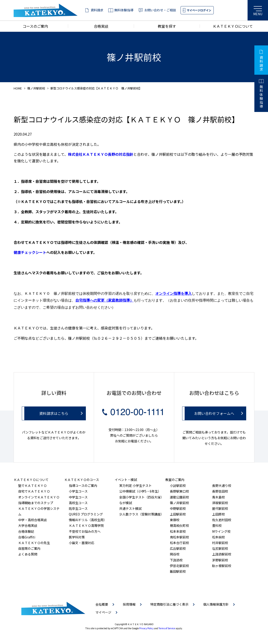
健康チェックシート (30, 252)
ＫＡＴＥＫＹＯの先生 (34, 543)
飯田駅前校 (178, 571)
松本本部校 (178, 531)
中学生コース (78, 497)
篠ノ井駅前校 (36, 88)
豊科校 (217, 525)
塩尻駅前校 (220, 548)
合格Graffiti (27, 537)
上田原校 (218, 514)
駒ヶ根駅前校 (222, 566)
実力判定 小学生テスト (135, 485)
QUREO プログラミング (86, 514)
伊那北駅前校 (179, 566)
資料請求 (97, 10)
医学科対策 (77, 537)
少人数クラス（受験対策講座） (141, 514)
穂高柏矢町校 (179, 525)
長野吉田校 (220, 491)
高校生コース (78, 503)
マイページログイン (199, 10)
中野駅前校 (178, 508)
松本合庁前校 (179, 543)
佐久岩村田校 (222, 520)
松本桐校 (218, 537)
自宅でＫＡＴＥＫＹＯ (34, 491)
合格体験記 (26, 531)
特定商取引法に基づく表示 (169, 604)
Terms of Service (167, 628)
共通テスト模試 (130, 508)
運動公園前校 (179, 497)
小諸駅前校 (178, 485)
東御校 (175, 520)
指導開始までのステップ (36, 503)
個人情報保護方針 (216, 604)
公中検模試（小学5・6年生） (140, 491)
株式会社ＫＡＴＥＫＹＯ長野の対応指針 (101, 154)
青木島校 (218, 497)
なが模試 (126, 503)
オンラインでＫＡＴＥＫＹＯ (39, 497)
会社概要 (102, 604)
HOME (18, 88)
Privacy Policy (146, 628)
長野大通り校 (222, 485)
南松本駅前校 (179, 537)
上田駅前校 (178, 514)
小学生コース (78, 491)
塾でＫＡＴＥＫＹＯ (32, 485)
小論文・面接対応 (82, 543)
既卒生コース (78, 508)
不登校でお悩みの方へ (85, 531)
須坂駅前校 (220, 503)
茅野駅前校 (220, 560)
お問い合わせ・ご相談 (160, 10)
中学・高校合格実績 (32, 520)
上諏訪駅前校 (222, 554)
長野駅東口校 (179, 491)
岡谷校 (175, 554)
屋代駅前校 (220, 508)
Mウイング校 (221, 531)
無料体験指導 (124, 10)
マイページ (103, 612)
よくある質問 (28, 554)
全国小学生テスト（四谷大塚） (141, 497)
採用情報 (129, 604)
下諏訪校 (176, 560)
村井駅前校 (220, 543)
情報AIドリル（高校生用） (88, 520)
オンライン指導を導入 (174, 294)
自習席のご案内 (29, 548)
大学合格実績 (28, 525)
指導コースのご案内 (83, 485)
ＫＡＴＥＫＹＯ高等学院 (86, 525)
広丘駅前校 (178, 548)
